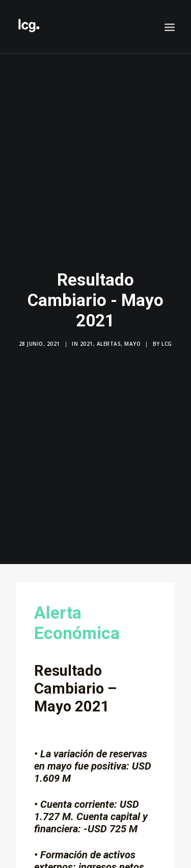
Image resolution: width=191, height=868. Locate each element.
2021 (87, 339)
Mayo (132, 339)
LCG (167, 339)
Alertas (109, 339)
